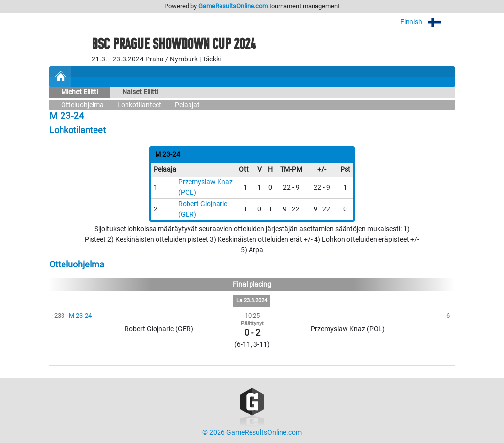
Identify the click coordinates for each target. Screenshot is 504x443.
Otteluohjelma (82, 105)
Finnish (427, 22)
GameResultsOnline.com (233, 6)
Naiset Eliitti (140, 92)
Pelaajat (187, 105)
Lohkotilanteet (139, 105)
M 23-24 (80, 315)
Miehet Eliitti (79, 92)
